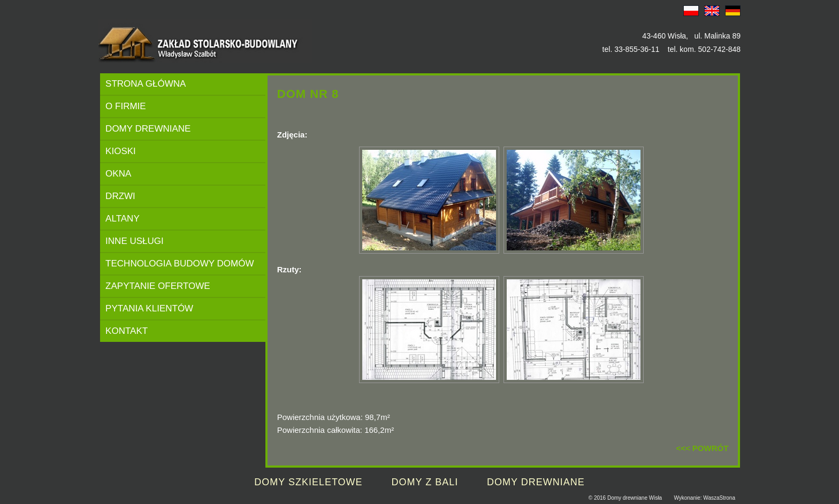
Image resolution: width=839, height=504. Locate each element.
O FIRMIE (126, 106)
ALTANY (123, 219)
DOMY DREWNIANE (148, 129)
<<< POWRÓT (702, 448)
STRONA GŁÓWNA (146, 84)
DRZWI (120, 196)
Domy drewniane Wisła (635, 498)
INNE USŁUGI (135, 241)
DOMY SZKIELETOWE (308, 482)
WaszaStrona (719, 498)
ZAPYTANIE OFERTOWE (158, 286)
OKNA (118, 174)
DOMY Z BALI (425, 482)
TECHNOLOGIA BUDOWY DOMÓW (180, 264)
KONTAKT (127, 331)
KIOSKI (121, 151)
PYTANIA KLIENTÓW (149, 308)
